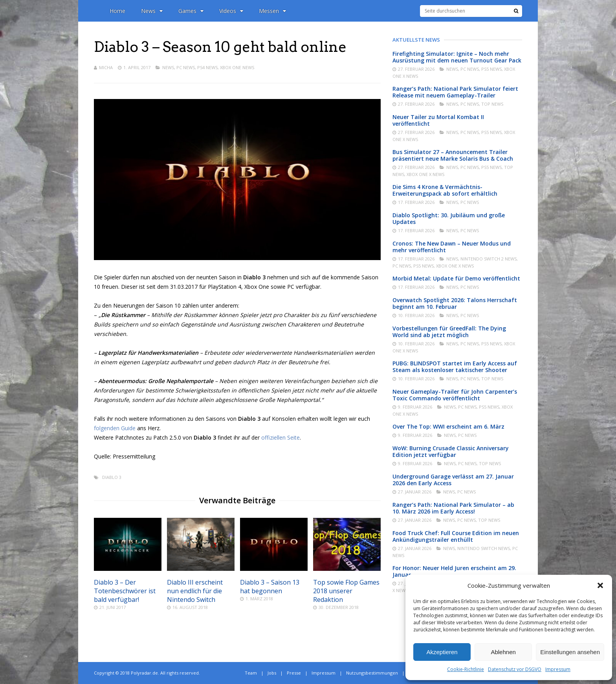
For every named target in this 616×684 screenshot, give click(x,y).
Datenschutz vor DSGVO (515, 669)
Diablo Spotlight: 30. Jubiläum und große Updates (449, 218)
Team (251, 673)
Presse (294, 673)
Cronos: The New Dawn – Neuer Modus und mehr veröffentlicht (452, 247)
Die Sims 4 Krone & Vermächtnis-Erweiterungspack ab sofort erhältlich (445, 190)
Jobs (272, 673)
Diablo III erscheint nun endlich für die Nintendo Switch (195, 591)
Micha (106, 67)
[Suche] (516, 11)
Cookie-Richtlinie (466, 669)
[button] (600, 585)
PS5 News (491, 69)
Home (117, 11)
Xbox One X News (425, 174)
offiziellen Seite (280, 437)
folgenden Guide (115, 428)
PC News (186, 67)
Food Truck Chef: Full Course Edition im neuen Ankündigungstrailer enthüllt (456, 536)
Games (191, 11)
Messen (272, 11)
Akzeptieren (442, 652)
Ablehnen (503, 652)
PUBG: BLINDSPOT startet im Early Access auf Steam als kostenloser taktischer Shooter (455, 367)
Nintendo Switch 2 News (489, 259)
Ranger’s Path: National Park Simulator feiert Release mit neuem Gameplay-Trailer (455, 92)
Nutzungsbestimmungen (372, 673)
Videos (231, 11)
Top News (492, 104)
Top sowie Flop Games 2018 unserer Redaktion (346, 591)
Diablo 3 (112, 477)
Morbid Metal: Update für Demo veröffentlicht (456, 278)
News (152, 11)
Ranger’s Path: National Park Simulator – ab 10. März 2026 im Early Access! (453, 508)
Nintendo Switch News (484, 548)
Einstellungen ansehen (570, 652)
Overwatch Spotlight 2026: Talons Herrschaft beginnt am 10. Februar (455, 303)
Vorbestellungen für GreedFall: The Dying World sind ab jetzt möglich (449, 332)
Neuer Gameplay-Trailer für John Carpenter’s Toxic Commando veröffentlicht (455, 395)
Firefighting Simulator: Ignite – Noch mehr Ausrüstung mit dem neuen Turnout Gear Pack (457, 57)
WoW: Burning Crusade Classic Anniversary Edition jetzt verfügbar (451, 451)
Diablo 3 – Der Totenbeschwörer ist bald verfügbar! (125, 591)
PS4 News (207, 67)
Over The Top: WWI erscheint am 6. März (448, 426)
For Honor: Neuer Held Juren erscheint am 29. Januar (454, 571)
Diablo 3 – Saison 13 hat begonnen (270, 587)
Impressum (558, 669)
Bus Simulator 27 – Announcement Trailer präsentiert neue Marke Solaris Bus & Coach (453, 155)
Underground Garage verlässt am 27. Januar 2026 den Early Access (453, 480)
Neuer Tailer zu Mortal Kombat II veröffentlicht (438, 120)
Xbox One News (237, 67)
